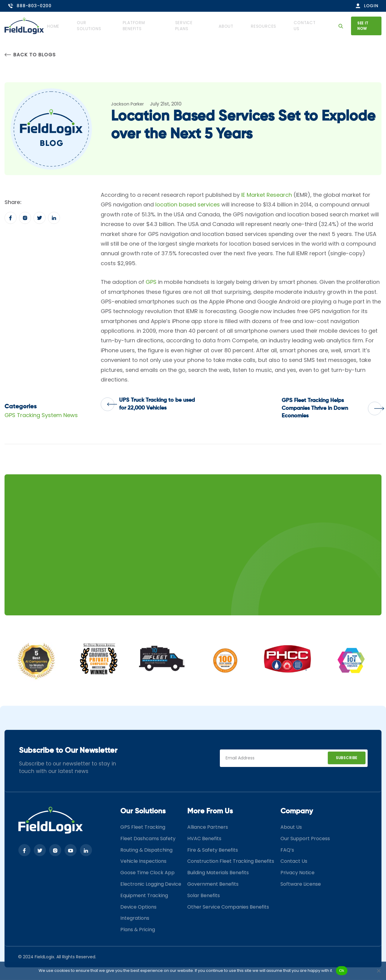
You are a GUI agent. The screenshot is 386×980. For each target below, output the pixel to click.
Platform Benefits (153, 26)
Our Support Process (305, 839)
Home (70, 26)
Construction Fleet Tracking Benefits (231, 862)
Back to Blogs (30, 55)
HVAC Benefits (204, 839)
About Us (291, 828)
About (234, 26)
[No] (378, 971)
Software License (301, 885)
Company (297, 812)
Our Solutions (104, 26)
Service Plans (200, 26)
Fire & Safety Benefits (213, 851)
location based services (188, 205)
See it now (364, 25)
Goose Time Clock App (147, 873)
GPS (151, 283)
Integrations (135, 919)
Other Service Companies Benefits (228, 908)
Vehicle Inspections (143, 862)
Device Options (138, 908)
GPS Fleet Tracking (143, 828)
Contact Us (302, 26)
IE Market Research (267, 195)
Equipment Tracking (144, 896)
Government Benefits (213, 885)
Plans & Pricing (138, 930)
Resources (265, 26)
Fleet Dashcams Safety (148, 839)
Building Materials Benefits (218, 873)
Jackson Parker (130, 104)
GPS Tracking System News (41, 416)
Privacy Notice (297, 873)
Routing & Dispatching (146, 851)
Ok (342, 971)
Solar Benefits (204, 896)
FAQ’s (287, 851)
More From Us (210, 812)
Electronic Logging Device (151, 885)
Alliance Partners (208, 828)
